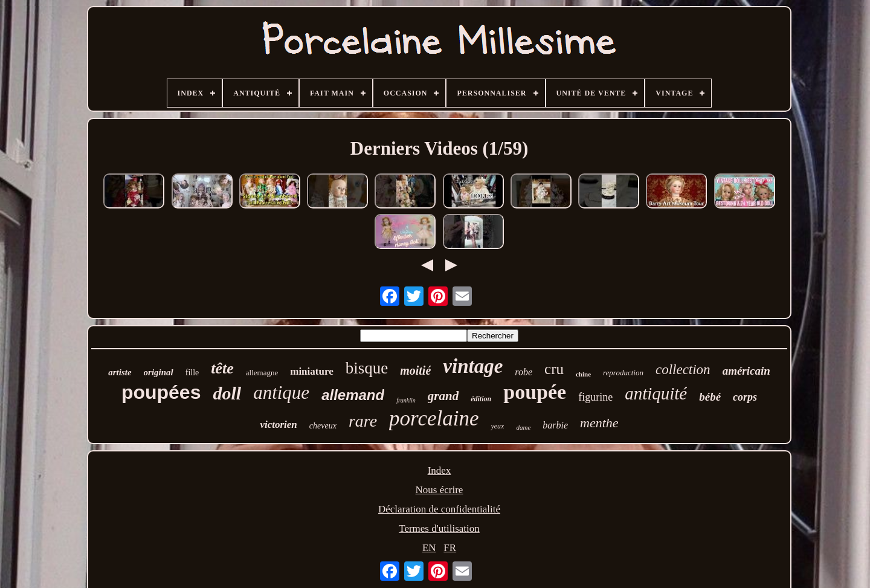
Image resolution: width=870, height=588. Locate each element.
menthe (599, 423)
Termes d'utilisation (439, 528)
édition (481, 399)
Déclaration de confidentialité (439, 509)
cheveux (323, 426)
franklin (406, 400)
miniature (311, 371)
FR (450, 548)
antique (281, 393)
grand (443, 396)
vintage (473, 366)
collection (683, 370)
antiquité (656, 393)
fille (192, 373)
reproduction (623, 373)
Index (440, 470)
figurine (595, 397)
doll (227, 393)
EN (429, 548)
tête (222, 368)
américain (746, 371)
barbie (555, 425)
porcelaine (434, 418)
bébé (710, 397)
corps (745, 397)
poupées (161, 392)
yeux (497, 426)
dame (523, 427)
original (159, 372)
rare (363, 421)
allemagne (262, 373)
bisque (367, 368)
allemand (353, 395)
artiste (120, 372)
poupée (535, 392)
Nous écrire (440, 490)
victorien (278, 425)
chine (583, 374)
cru (554, 369)
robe (524, 372)
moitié (415, 370)
